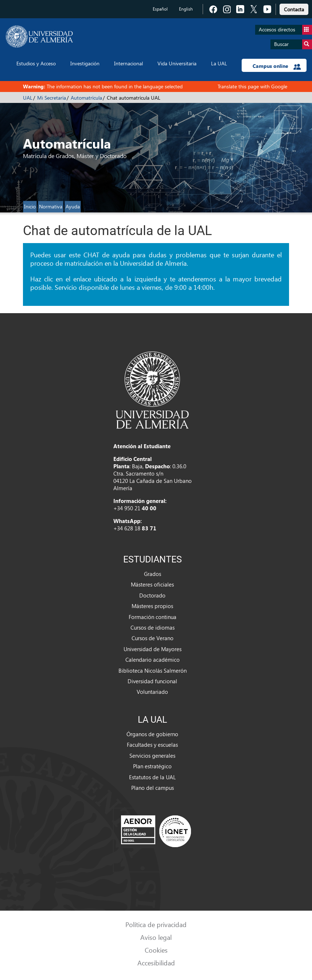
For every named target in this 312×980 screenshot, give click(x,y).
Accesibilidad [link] (156, 963)
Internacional (128, 63)
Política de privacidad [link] (156, 924)
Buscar (293, 44)
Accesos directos (285, 30)
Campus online (277, 66)
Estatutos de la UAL (152, 777)
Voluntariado (152, 692)
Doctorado (152, 595)
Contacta (294, 9)
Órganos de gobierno (152, 734)
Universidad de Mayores (153, 649)
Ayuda (73, 206)
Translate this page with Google (252, 86)
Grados (153, 574)
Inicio (30, 206)
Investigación (85, 63)
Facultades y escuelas (152, 745)
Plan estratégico (152, 766)
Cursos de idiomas (153, 627)
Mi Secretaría (52, 98)
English (186, 9)
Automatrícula (86, 98)
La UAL (219, 63)
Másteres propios (152, 606)
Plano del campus (153, 788)
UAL (28, 98)
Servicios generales (152, 756)
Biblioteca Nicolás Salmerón (153, 670)
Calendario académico (153, 660)
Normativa (51, 206)
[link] (294, 8)
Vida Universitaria (177, 63)
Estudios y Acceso (36, 63)
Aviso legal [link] (156, 937)
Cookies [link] (156, 950)
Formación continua (153, 617)
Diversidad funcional (152, 681)
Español (160, 9)
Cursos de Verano (153, 638)
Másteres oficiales (152, 584)
